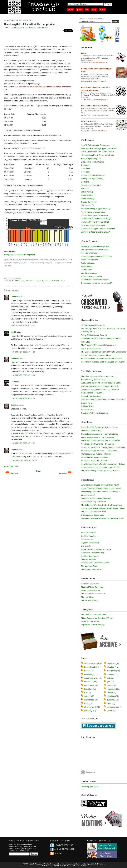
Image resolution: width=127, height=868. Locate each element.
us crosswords (113, 707)
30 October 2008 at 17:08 (23, 352)
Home (71, 10)
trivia (109, 703)
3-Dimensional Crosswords (92, 515)
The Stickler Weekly (90, 600)
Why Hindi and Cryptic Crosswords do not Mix (101, 485)
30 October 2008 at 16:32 (23, 325)
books (87, 671)
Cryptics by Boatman (90, 543)
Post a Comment (11, 466)
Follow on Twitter (62, 845)
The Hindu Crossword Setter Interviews (98, 376)
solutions (111, 696)
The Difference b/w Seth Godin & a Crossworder (102, 505)
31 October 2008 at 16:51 (23, 443)
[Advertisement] (38, 38)
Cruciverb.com (87, 539)
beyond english (91, 667)
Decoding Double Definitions (93, 175)
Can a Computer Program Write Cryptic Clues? (101, 488)
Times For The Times (90, 621)
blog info (111, 667)
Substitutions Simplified (91, 185)
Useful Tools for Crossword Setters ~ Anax (99, 427)
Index (103, 10)
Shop (94, 10)
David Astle (86, 546)
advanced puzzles (92, 663)
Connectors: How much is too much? (97, 283)
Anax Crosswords (89, 533)
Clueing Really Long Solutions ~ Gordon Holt (100, 467)
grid (109, 682)
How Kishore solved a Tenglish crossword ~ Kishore (103, 464)
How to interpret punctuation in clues (97, 256)
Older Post (11, 474)
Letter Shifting (87, 195)
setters (31, 28)
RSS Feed (19, 263)
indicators (88, 689)
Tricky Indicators (88, 263)
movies (110, 692)
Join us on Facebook (62, 849)
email (47, 263)
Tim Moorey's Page (89, 566)
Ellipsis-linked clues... (90, 260)
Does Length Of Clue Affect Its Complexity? (30, 24)
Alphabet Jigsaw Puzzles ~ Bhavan (96, 454)
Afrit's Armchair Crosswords (93, 325)
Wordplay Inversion (89, 273)
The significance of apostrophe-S (95, 250)
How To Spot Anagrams (91, 158)
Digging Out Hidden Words (92, 162)
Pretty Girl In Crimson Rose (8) (94, 335)
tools (86, 703)
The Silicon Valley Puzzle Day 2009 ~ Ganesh (101, 471)
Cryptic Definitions (89, 202)
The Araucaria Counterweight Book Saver (99, 345)
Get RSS (56, 853)
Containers (86, 168)
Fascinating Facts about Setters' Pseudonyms (101, 492)
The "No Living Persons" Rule (94, 512)
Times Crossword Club (91, 590)
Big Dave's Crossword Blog (93, 625)
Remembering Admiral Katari (93, 379)
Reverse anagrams (89, 253)
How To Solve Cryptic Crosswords (96, 145)
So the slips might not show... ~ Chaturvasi (99, 451)
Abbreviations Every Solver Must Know (98, 155)
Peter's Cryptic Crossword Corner (95, 563)
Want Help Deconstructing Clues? (95, 232)
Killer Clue (85, 342)
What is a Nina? (88, 495)
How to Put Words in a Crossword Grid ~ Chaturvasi (103, 447)
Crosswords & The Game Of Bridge (96, 219)
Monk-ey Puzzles (88, 559)
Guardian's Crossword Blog (93, 553)
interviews (111, 689)
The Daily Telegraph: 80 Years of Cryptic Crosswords (103, 352)
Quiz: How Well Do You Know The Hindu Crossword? (104, 400)
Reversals (85, 172)
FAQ (87, 10)
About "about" (87, 266)
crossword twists (91, 678)
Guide (79, 10)
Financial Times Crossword (93, 587)
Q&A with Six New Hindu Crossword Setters (100, 386)
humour (110, 685)
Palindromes (86, 270)
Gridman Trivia (87, 406)
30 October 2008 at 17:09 (23, 375)
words (110, 711)
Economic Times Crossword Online (96, 498)
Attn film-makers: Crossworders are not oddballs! (102, 358)
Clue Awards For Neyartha (92, 393)
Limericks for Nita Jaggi (91, 396)
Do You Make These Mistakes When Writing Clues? (103, 508)
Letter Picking (87, 192)
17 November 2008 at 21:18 (24, 460)
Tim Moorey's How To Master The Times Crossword (103, 329)
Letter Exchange (88, 199)
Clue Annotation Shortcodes (93, 225)
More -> (104, 63)
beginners (111, 663)
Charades (85, 165)
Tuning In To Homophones (92, 178)
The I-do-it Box (87, 597)
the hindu (43, 28)
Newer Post (65, 474)
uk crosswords (90, 707)
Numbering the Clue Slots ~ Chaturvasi (98, 444)
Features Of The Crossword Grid (95, 222)
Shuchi (18, 279)
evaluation (18, 28)
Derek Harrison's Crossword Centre (96, 549)
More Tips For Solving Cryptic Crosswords (99, 149)
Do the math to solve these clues (95, 280)
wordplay (88, 711)
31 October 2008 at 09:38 (23, 398)
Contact (45, 866)
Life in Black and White (91, 348)
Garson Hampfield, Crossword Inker (96, 355)
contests (111, 674)
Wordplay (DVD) (88, 332)
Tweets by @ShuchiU (90, 786)
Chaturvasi (15, 297)
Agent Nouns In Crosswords (93, 212)
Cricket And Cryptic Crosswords (95, 215)
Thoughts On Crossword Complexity (19, 255)
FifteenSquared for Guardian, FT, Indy (97, 618)
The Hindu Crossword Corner (94, 615)
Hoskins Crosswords (90, 556)
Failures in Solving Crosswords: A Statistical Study (102, 518)
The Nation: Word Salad (91, 569)
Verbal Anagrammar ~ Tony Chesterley (97, 437)
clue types (111, 671)
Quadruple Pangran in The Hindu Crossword (100, 390)
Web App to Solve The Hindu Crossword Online (101, 383)
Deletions (85, 182)
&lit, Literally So (88, 205)
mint (86, 692)
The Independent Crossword (93, 594)
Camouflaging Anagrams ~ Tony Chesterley (99, 434)
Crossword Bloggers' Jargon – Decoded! (98, 229)
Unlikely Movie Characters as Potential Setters (101, 338)
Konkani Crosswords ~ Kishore (94, 461)
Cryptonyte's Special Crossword (95, 413)
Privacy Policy (61, 866)
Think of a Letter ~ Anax (91, 431)
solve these (89, 700)
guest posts (89, 685)
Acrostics (85, 189)
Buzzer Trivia (87, 403)
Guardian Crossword (90, 584)
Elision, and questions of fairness (95, 246)
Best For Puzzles (88, 536)
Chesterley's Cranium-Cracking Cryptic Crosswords (103, 362)
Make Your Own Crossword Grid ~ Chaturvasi (100, 441)
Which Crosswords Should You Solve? (97, 152)
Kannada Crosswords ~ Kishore (95, 457)
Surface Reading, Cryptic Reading (96, 209)
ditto (109, 678)
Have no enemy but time (91, 276)
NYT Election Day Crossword (93, 502)
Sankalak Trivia (88, 410)
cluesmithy (89, 674)
